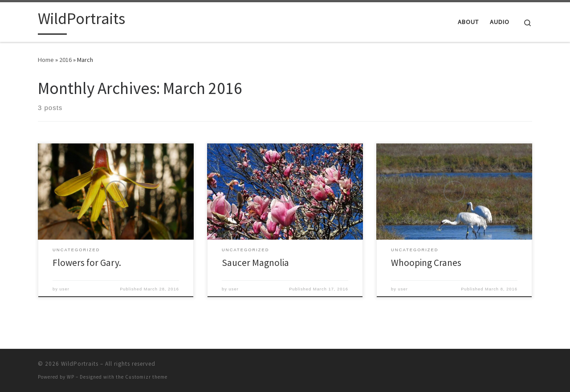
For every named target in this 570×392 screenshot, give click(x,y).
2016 (65, 60)
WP (71, 377)
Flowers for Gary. (87, 263)
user (65, 289)
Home (46, 60)
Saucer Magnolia (255, 263)
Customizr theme (146, 377)
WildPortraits (80, 364)
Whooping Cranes (426, 263)
